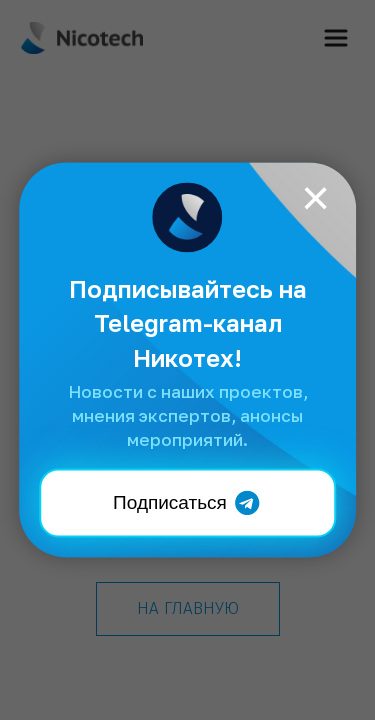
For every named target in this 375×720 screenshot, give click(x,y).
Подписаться (187, 502)
